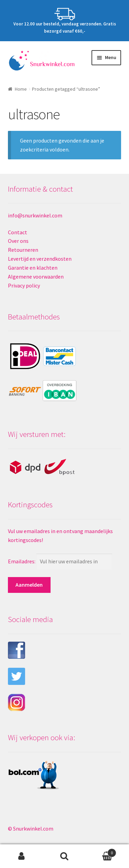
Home (21, 89)
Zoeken (64, 856)
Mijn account (21, 856)
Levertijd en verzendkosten (40, 259)
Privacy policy (24, 285)
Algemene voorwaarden (36, 277)
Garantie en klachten (33, 268)
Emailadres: (22, 561)
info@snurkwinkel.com (35, 215)
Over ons (18, 241)
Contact (18, 232)
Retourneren (23, 250)
